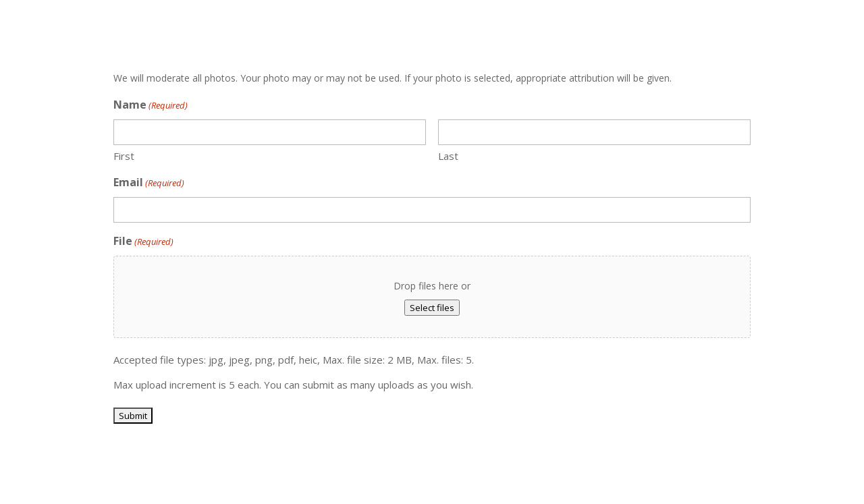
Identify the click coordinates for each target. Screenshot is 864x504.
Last (448, 156)
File (143, 242)
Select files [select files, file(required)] (432, 308)
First (124, 156)
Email (149, 183)
